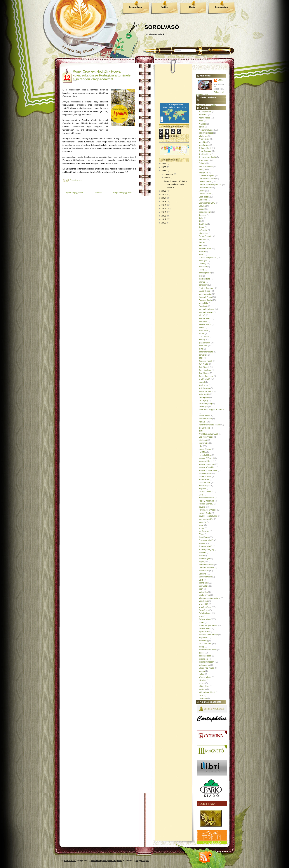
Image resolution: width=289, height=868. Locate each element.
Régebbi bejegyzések (123, 193)
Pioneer (202, 543)
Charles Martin (205, 188)
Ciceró (202, 191)
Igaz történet (204, 343)
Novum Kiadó (205, 513)
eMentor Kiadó (205, 248)
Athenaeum (204, 160)
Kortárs (164, 7)
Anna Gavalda (205, 151)
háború (202, 315)
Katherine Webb (206, 391)
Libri (201, 446)
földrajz (202, 282)
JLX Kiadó (203, 364)
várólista (202, 680)
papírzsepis (204, 531)
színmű (202, 616)
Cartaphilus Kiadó (207, 179)
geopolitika (204, 303)
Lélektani (203, 440)
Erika (220, 80)
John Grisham (205, 370)
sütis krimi (203, 601)
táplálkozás (204, 631)
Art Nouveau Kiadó (207, 157)
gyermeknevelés (206, 312)
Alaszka (202, 124)
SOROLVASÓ (162, 27)
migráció (203, 489)
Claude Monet (205, 194)
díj (200, 221)
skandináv (203, 583)
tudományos (204, 665)
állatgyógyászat (206, 133)
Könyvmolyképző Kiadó (209, 425)
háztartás (203, 321)
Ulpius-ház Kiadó (206, 668)
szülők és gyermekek (208, 625)
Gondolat (203, 306)
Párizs (202, 534)
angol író (203, 142)
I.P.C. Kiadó (204, 337)
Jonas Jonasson (206, 376)
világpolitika (204, 686)
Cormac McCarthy (207, 203)
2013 (164, 212)
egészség (203, 230)
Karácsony (203, 385)
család (202, 209)
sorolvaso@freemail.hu (206, 105)
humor (202, 333)
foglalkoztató (204, 279)
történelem (203, 659)
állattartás (203, 136)
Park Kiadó (204, 537)
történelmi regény (207, 662)
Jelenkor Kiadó (205, 361)
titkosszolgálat (205, 656)
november (168, 174)
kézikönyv (203, 406)
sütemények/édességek (209, 598)
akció (201, 121)
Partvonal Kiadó (206, 540)
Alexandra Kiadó (206, 130)
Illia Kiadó (203, 346)
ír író (201, 349)
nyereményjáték (206, 519)
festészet (203, 267)
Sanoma (202, 574)
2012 (164, 216)
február (167, 178)
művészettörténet (206, 498)
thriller (201, 653)
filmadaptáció (205, 273)
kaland (202, 382)
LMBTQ (202, 452)
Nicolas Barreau (206, 504)
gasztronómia (205, 294)
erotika (202, 252)
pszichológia (204, 558)
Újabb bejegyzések (75, 193)
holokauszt (204, 331)
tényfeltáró (203, 638)
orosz (201, 525)
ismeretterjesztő (206, 352)
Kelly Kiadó (204, 394)
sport (201, 589)
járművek (203, 355)
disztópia (203, 224)
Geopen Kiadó (205, 300)
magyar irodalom (206, 464)
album (201, 127)
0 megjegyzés (76, 180)
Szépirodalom (136, 7)
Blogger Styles (142, 860)
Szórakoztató (221, 7)
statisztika (203, 592)
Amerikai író (204, 139)
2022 (164, 167)
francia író (203, 285)
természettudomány (208, 650)
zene (201, 695)
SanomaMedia (205, 577)
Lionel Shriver (205, 449)
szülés (202, 622)
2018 (164, 194)
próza (201, 556)
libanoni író (204, 443)
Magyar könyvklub (207, 467)
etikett (201, 254)
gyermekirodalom (206, 309)
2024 (164, 163)
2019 (164, 191)
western (202, 689)
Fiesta (201, 270)
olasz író (203, 522)
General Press (205, 297)
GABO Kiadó (204, 291)
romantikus (204, 571)
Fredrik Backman (206, 288)
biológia (202, 169)
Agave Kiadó (204, 118)
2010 (164, 223)
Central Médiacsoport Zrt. (210, 185)
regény (202, 562)
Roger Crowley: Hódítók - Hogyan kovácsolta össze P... (175, 184)
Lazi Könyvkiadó (206, 437)
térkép (202, 647)
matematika (204, 479)
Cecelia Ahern (205, 181)
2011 (164, 219)
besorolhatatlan (206, 166)
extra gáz (203, 261)
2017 (164, 198)
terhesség (203, 641)
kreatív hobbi (204, 428)
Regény (193, 7)
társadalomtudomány (208, 635)
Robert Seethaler (206, 568)
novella (202, 507)
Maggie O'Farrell (206, 458)
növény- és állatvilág (208, 516)
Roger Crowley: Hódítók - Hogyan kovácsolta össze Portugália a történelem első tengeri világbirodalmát (103, 75)
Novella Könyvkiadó (208, 510)
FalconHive (96, 860)
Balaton (202, 163)
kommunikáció (205, 419)
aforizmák (203, 115)
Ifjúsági (202, 340)
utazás (202, 671)
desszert (203, 215)
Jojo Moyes (204, 373)
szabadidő (203, 604)
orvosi (201, 528)
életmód (202, 239)
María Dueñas (205, 476)
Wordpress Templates (112, 860)
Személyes (204, 610)
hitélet (201, 327)
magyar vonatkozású (208, 470)
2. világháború (205, 112)
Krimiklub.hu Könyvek (208, 434)
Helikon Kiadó (205, 324)
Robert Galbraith (206, 565)
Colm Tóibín (204, 197)
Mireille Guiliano (206, 492)
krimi (201, 431)
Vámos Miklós (205, 677)
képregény (203, 400)
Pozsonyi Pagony (207, 549)
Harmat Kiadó (205, 318)
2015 (164, 205)
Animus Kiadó (205, 148)
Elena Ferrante (205, 236)
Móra (201, 495)
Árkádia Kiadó (205, 154)
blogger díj (203, 172)
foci (200, 276)
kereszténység (205, 404)
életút (201, 245)
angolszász (204, 145)
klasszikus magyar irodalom (211, 410)
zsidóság (203, 698)
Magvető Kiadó (205, 461)
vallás (201, 674)
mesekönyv (204, 485)
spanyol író (204, 586)
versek (202, 683)
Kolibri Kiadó (204, 416)
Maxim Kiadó (205, 483)
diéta (201, 218)
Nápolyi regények (207, 501)
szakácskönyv (205, 607)
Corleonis (203, 200)
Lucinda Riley (205, 455)
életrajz (202, 242)
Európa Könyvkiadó (207, 258)
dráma (202, 227)
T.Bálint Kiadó (205, 628)
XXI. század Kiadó (207, 692)
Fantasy (202, 264)
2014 (164, 209)
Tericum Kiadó (205, 644)
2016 (164, 202)
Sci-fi (201, 580)
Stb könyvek (204, 595)
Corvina (202, 206)
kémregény (204, 397)
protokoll (203, 552)
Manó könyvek (205, 473)
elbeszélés (203, 233)
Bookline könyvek (207, 175)
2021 (164, 171)
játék (201, 358)
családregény (205, 212)
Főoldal (98, 193)
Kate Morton (204, 388)
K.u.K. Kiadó (204, 379)
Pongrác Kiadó (205, 546)
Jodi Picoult (204, 367)
